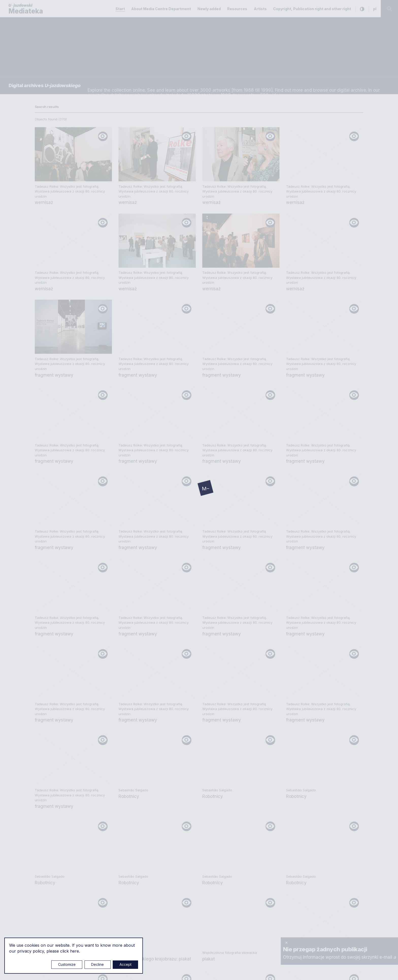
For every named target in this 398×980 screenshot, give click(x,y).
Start (120, 9)
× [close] (286, 942)
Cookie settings (182, 971)
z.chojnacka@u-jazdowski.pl (175, 855)
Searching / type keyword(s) (33, 42)
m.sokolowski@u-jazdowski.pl (65, 844)
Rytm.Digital (353, 970)
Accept (126, 964)
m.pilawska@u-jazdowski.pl (174, 838)
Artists (260, 9)
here (74, 951)
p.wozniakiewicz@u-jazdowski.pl (68, 827)
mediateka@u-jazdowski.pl (62, 792)
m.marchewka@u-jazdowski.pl (177, 781)
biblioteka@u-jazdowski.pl (173, 821)
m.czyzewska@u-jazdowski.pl (65, 887)
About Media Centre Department (161, 9)
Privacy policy (282, 761)
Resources (237, 9)
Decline (97, 964)
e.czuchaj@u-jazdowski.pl (61, 781)
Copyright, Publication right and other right (312, 9)
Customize (67, 964)
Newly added (209, 9)
